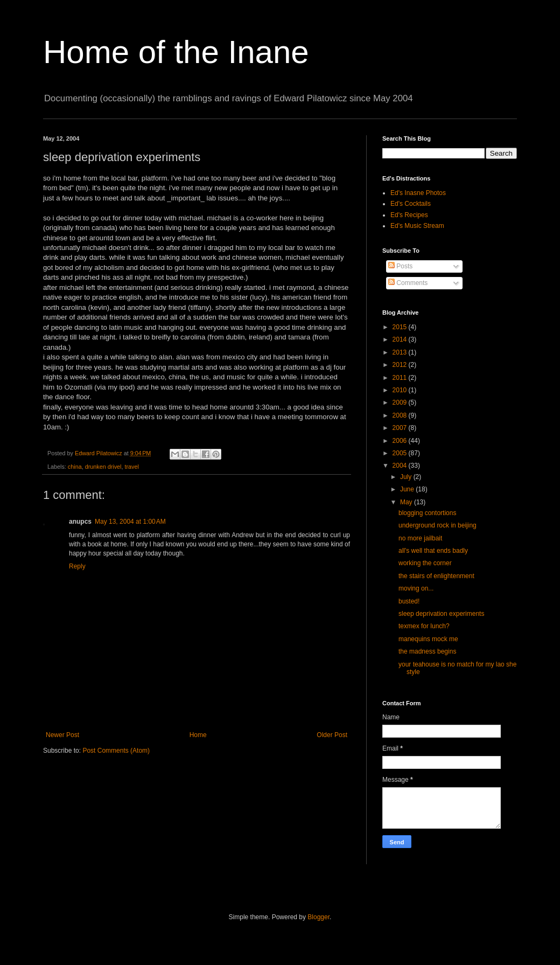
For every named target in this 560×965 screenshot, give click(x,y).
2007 (401, 428)
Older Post (332, 735)
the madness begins (427, 651)
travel (131, 467)
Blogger (318, 917)
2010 (401, 390)
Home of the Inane (176, 52)
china (75, 467)
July (407, 477)
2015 (401, 327)
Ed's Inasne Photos (418, 193)
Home (198, 735)
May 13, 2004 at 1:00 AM (130, 522)
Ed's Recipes (409, 215)
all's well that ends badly (433, 551)
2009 (401, 402)
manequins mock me (428, 639)
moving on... (416, 588)
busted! (409, 601)
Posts (400, 266)
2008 (401, 415)
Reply (77, 566)
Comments (408, 283)
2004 (401, 466)
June (408, 489)
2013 (401, 352)
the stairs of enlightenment (436, 576)
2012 (401, 365)
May (407, 502)
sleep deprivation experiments (441, 614)
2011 (401, 378)
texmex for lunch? (424, 626)
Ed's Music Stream (417, 226)
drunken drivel (103, 467)
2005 (401, 453)
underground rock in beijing (437, 525)
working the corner (425, 563)
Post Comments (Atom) (116, 751)
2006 (401, 441)
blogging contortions (427, 513)
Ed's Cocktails (411, 204)
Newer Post (62, 735)
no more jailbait (420, 538)
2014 (401, 339)
